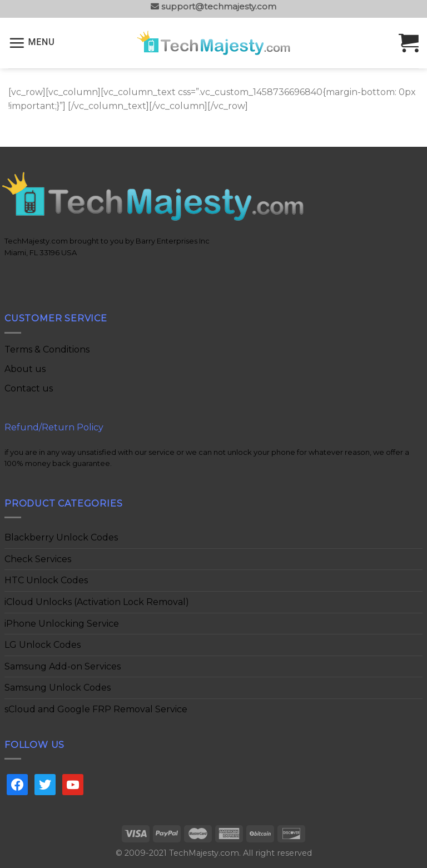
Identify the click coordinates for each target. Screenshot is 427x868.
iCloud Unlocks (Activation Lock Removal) (97, 602)
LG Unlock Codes (43, 645)
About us (25, 369)
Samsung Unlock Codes (58, 688)
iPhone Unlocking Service (62, 624)
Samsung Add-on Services (63, 666)
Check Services (38, 559)
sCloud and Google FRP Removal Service (96, 709)
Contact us (29, 388)
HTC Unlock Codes (46, 580)
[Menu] (31, 43)
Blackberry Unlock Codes (61, 537)
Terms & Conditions (47, 349)
